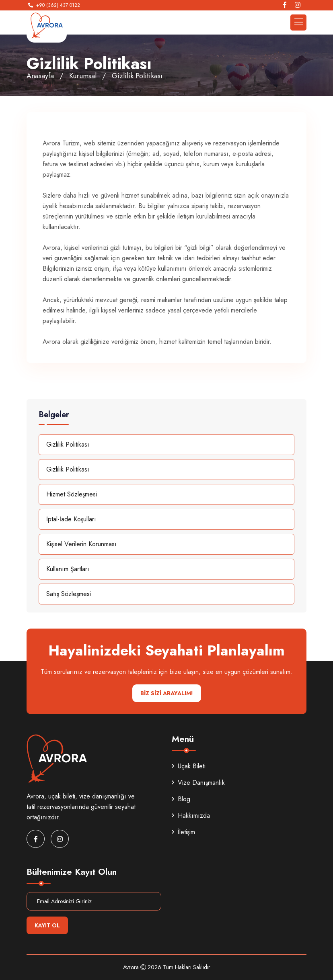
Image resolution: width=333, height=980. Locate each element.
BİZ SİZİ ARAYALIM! (167, 693)
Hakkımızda (191, 816)
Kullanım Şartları (68, 569)
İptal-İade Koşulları (71, 519)
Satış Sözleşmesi (69, 594)
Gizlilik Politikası (68, 444)
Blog (181, 799)
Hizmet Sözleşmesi (72, 494)
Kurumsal (83, 76)
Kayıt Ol (47, 925)
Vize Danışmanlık (198, 783)
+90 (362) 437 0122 (58, 5)
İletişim (183, 832)
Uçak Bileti (189, 766)
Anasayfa (40, 76)
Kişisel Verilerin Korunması (81, 544)
